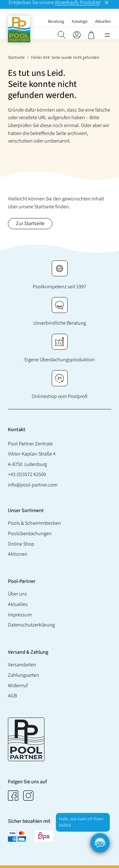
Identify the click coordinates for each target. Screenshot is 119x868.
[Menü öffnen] (107, 35)
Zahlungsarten (23, 675)
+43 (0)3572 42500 (27, 475)
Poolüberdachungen (30, 533)
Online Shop (21, 544)
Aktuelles (18, 604)
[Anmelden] (77, 35)
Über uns (17, 594)
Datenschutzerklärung (31, 625)
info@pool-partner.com (33, 485)
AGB (12, 696)
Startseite (16, 57)
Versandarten (22, 665)
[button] (62, 35)
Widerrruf (18, 685)
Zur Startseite (30, 223)
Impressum (20, 615)
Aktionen (18, 554)
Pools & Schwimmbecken (34, 523)
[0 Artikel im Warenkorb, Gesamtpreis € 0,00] (92, 35)
